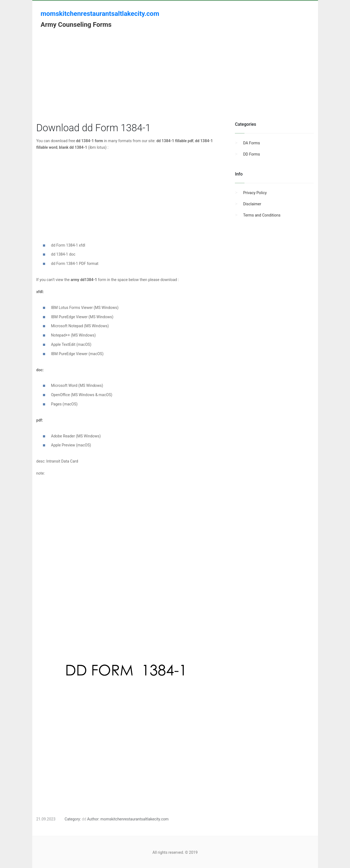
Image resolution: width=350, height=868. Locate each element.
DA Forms (251, 143)
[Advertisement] (175, 83)
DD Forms (252, 154)
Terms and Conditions (262, 215)
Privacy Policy (255, 193)
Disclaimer (252, 204)
